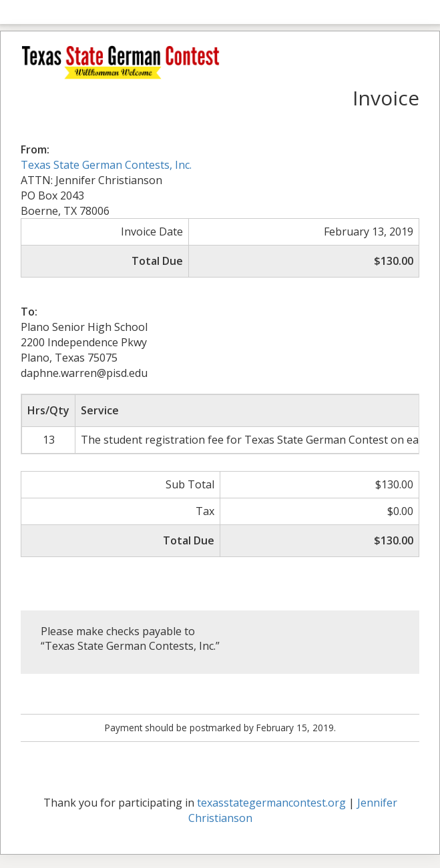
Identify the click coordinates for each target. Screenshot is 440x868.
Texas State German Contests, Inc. (106, 165)
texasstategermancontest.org (271, 803)
